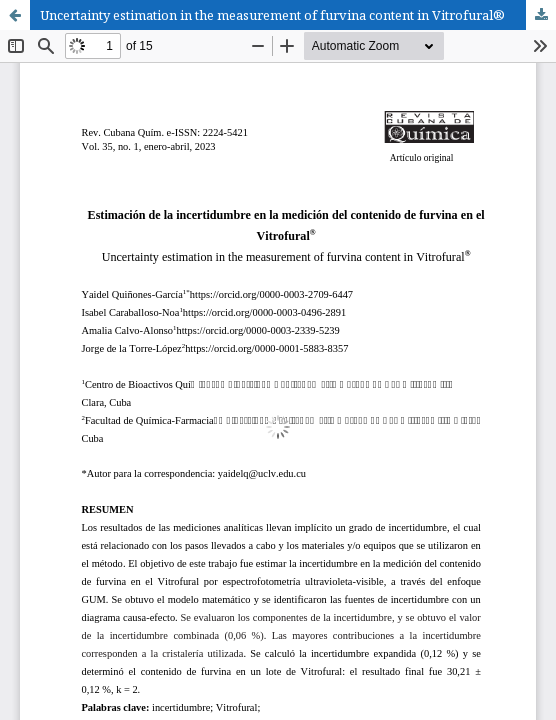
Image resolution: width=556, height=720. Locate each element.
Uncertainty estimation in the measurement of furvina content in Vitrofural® (272, 15)
